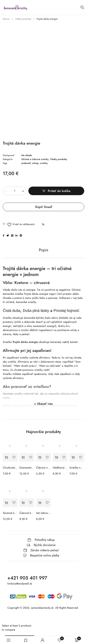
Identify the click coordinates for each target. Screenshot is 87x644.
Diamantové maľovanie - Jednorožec (27, 468)
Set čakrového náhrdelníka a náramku (44, 513)
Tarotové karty (10, 513)
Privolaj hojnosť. (67, 311)
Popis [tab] (43, 250)
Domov (6, 19)
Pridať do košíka (59, 191)
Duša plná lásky (36, 311)
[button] (6, 457)
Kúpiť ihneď (43, 207)
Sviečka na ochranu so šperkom (77, 468)
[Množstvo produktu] (15, 191)
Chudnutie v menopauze (10, 468)
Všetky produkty (23, 19)
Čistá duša (12, 311)
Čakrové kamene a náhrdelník (27, 513)
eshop (35, 163)
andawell (26, 163)
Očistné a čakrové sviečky (35, 159)
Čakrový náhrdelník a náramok (44, 468)
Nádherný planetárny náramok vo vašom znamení (60, 468)
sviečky (44, 163)
